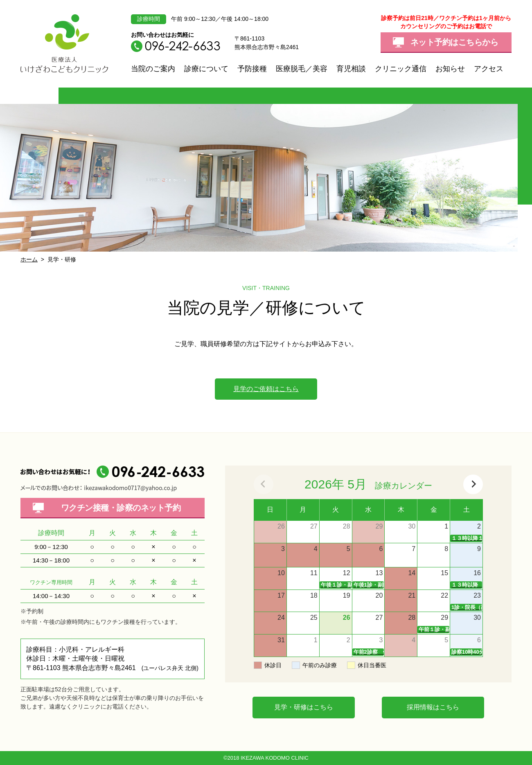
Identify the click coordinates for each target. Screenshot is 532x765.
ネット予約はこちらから (454, 42)
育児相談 (351, 69)
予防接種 (252, 69)
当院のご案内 (153, 69)
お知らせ (450, 69)
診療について (206, 69)
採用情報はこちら (433, 707)
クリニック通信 (401, 69)
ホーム (29, 259)
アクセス (489, 69)
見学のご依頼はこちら (266, 389)
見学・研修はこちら (304, 707)
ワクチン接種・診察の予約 (121, 508)
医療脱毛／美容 (302, 69)
